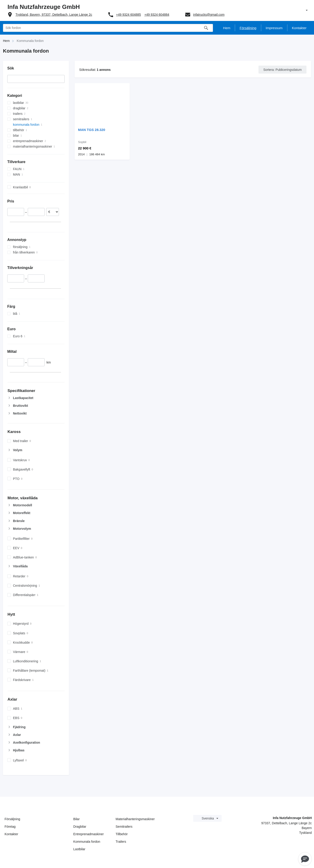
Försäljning (12, 819)
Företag (10, 827)
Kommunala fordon (87, 842)
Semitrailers (124, 827)
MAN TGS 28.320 (92, 130)
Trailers (121, 842)
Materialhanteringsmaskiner (135, 819)
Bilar (76, 819)
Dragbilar (80, 827)
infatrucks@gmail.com (209, 15)
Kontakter (11, 834)
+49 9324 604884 (157, 15)
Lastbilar (79, 849)
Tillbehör (122, 834)
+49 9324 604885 (128, 15)
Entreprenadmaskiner (89, 834)
